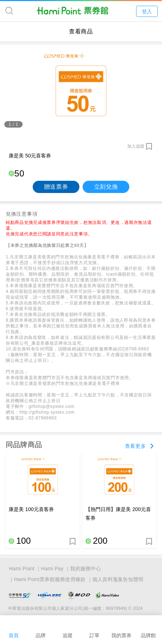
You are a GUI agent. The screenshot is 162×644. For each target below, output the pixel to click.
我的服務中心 (85, 569)
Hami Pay (52, 569)
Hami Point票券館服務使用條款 (50, 579)
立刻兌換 (106, 187)
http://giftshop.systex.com (47, 412)
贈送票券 (56, 187)
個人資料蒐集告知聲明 (118, 579)
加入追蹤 (136, 146)
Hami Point (22, 569)
